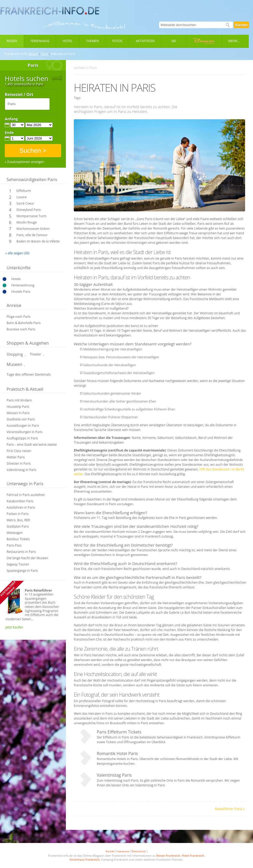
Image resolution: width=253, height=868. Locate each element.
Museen (14, 364)
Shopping (15, 354)
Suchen (241, 25)
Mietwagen (15, 533)
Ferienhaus (40, 41)
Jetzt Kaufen (14, 627)
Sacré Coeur (25, 203)
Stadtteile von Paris (21, 419)
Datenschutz (139, 851)
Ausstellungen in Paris (23, 426)
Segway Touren (18, 564)
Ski (174, 41)
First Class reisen (19, 451)
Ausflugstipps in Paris (22, 438)
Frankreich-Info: (16, 54)
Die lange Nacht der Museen (27, 558)
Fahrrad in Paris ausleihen (26, 495)
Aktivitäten (145, 41)
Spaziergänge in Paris (22, 571)
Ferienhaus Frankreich (85, 859)
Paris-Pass (14, 545)
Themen (93, 41)
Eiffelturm (24, 191)
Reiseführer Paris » (230, 809)
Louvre (21, 197)
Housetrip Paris (18, 407)
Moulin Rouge (26, 222)
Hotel (68, 41)
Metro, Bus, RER (18, 520)
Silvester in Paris (19, 463)
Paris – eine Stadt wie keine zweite (32, 445)
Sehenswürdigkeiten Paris (32, 180)
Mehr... (234, 41)
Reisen (12, 41)
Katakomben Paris (20, 501)
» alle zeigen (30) (17, 253)
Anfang (11, 119)
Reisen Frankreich (168, 855)
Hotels (16, 279)
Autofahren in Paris (21, 507)
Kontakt (110, 851)
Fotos (117, 41)
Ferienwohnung (23, 285)
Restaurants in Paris (21, 552)
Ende (9, 133)
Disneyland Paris (29, 210)
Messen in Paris (18, 413)
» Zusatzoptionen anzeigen (24, 162)
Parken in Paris (18, 514)
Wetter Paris (16, 457)
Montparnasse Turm (31, 216)
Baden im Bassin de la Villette (38, 241)
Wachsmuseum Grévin (33, 229)
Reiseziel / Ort (19, 95)
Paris (45, 54)
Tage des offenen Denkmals (29, 374)
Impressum (123, 851)
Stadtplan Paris (18, 526)
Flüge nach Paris (19, 317)
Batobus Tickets (18, 539)
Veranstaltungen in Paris (25, 432)
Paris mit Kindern (19, 400)
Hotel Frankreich (193, 855)
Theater (35, 354)
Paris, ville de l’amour (32, 235)
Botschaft (103, 465)
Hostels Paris (21, 292)
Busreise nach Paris (21, 329)
